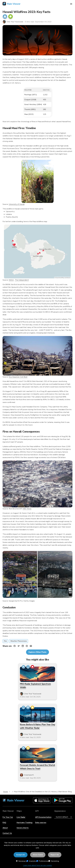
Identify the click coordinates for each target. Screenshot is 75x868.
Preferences (43, 861)
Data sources (41, 822)
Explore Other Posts (38, 652)
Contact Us (7, 833)
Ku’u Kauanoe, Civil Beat (18, 377)
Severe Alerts (23, 828)
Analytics (32, 861)
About (5, 828)
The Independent (22, 280)
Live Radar (21, 817)
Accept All (21, 855)
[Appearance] (63, 817)
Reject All (55, 855)
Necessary (21, 861)
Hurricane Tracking (24, 822)
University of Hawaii (17, 204)
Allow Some (38, 855)
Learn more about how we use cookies (37, 865)
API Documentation (43, 817)
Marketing (54, 861)
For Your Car (8, 817)
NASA (11, 280)
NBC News (27, 509)
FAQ (4, 822)
